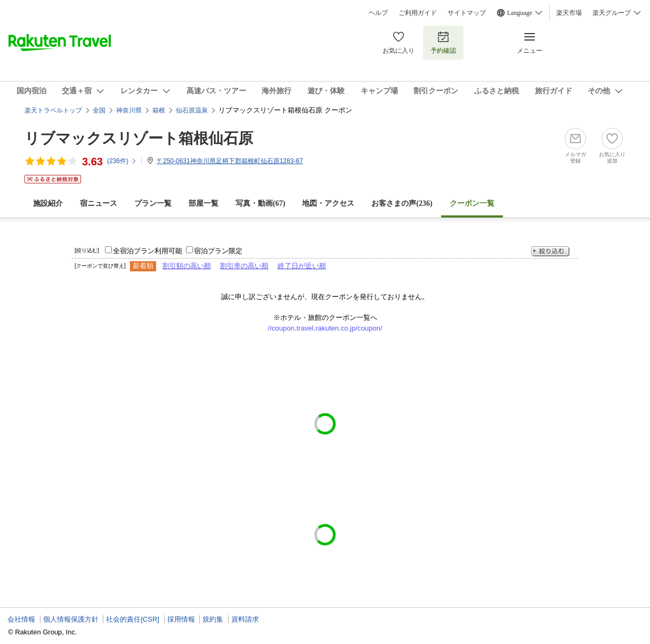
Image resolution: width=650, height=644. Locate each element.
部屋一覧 (204, 203)
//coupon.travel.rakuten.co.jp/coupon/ (325, 328)
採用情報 (181, 619)
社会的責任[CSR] (133, 619)
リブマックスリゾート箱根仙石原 (139, 138)
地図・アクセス (328, 203)
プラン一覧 (153, 203)
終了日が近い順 (302, 266)
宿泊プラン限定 (218, 251)
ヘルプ (378, 13)
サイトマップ (467, 13)
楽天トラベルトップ (53, 110)
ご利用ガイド (418, 13)
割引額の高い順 (187, 266)
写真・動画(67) (260, 203)
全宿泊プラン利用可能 (148, 251)
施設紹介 (48, 203)
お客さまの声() (402, 203)
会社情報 (21, 619)
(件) (122, 161)
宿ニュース (99, 203)
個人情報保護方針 (71, 619)
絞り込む (550, 251)
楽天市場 (569, 13)
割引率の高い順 (244, 266)
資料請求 (245, 619)
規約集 (213, 619)
